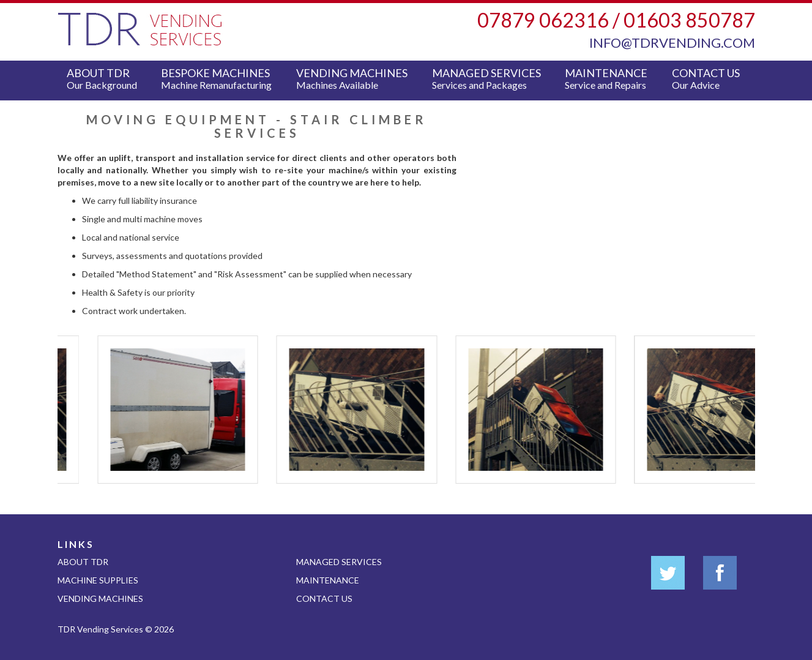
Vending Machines (355, 79)
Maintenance (609, 79)
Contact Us (709, 79)
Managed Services (490, 79)
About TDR (105, 79)
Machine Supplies (98, 580)
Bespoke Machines (219, 79)
